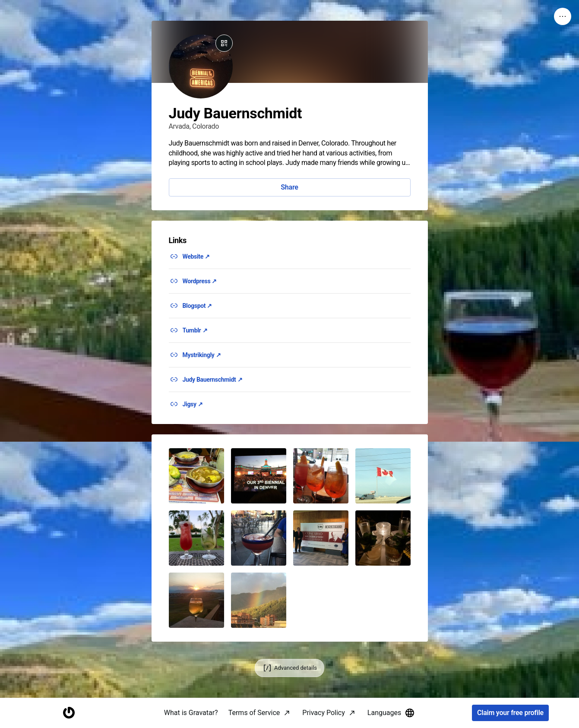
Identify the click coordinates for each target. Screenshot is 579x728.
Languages (391, 713)
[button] (196, 476)
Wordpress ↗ (200, 281)
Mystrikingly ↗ (202, 355)
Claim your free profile (510, 713)
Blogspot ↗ (198, 306)
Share (289, 187)
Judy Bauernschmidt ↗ (213, 380)
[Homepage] (69, 713)
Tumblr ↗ (195, 330)
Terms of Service (254, 713)
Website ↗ (196, 256)
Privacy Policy (324, 713)
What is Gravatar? (191, 713)
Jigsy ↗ (193, 404)
